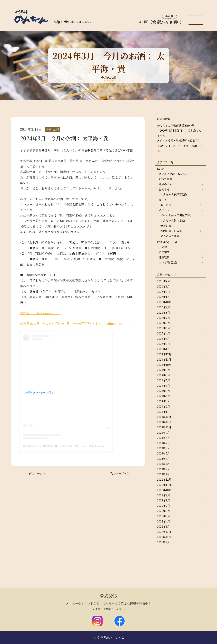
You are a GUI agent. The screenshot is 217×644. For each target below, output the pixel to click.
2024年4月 (164, 396)
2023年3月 (163, 464)
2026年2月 (164, 292)
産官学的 (164, 252)
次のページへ (118, 473)
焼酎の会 (166, 226)
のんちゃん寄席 (170, 236)
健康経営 (164, 257)
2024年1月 (163, 412)
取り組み (166, 205)
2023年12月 (164, 417)
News (161, 169)
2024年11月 (164, 359)
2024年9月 (164, 370)
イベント (164, 210)
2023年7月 (163, 443)
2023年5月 (163, 453)
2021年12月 (164, 532)
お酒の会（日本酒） (173, 231)
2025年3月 (163, 339)
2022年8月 (164, 500)
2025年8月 (164, 313)
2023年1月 (163, 474)
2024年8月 (164, 375)
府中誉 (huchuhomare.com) (41, 313)
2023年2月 (163, 469)
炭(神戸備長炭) (168, 262)
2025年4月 (164, 333)
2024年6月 (164, 386)
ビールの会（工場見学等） (177, 215)
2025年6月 (164, 323)
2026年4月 (164, 281)
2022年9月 (164, 495)
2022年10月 (164, 490)
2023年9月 (163, 433)
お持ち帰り (165, 179)
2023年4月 (163, 459)
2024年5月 (164, 391)
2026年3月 (163, 286)
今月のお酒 (165, 184)
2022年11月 (164, 485)
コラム (163, 200)
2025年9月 (164, 307)
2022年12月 (164, 479)
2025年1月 (163, 349)
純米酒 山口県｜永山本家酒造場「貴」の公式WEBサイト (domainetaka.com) (74, 323)
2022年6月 (164, 511)
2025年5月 (164, 328)
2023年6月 (163, 448)
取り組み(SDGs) (167, 242)
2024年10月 (164, 365)
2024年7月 (164, 380)
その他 (163, 247)
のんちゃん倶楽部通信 (174, 194)
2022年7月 (164, 506)
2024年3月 (163, 401)
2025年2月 (164, 344)
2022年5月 (164, 516)
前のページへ (37, 473)
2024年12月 (164, 354)
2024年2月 (164, 406)
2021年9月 (163, 542)
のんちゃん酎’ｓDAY (173, 220)
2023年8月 (163, 438)
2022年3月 (163, 526)
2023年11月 (164, 422)
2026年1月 (163, 297)
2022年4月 (164, 521)
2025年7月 (164, 318)
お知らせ (164, 189)
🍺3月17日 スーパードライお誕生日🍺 (180, 148)
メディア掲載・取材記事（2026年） (179, 140)
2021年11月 (164, 537)
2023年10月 (164, 427)
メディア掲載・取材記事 (174, 174)
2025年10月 (164, 302)
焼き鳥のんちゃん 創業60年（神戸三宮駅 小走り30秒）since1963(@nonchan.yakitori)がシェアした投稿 (78, 446)
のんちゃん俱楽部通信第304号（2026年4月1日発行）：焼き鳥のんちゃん (179, 130)
